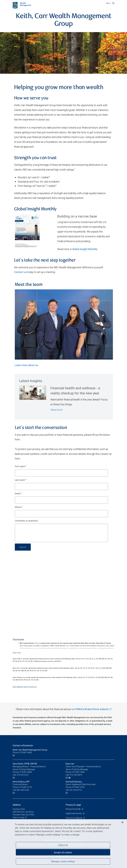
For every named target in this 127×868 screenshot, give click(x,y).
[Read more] (17, 653)
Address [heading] (17, 805)
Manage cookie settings (63, 861)
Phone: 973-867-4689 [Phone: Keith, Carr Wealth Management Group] (22, 753)
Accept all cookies (63, 852)
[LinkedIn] (70, 778)
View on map (18, 817)
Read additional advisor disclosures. (25, 687)
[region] (63, 844)
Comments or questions (26, 521)
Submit (23, 547)
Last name (21, 480)
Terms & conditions (74, 818)
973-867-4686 (78, 772)
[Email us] (14, 755)
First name (21, 467)
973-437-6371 (23, 775)
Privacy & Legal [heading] (73, 805)
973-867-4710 (26, 787)
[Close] (122, 822)
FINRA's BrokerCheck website (92, 709)
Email (18, 494)
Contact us (20, 272)
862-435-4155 (23, 790)
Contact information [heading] (23, 745)
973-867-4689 (26, 772)
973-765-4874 (76, 775)
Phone (19, 507)
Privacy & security (73, 809)
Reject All (63, 845)
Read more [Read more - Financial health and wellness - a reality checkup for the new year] (56, 410)
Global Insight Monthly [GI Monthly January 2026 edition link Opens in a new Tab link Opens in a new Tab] (85, 249)
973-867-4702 (78, 787)
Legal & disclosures (74, 813)
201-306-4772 (76, 790)
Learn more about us (26, 365)
